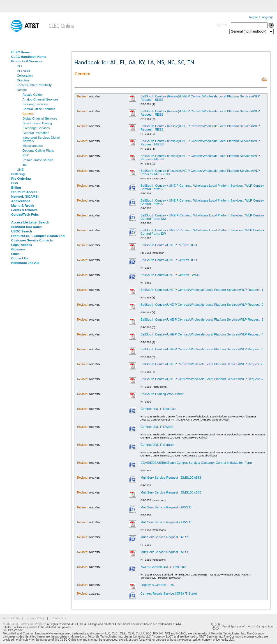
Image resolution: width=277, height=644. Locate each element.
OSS (15, 183)
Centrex (28, 114)
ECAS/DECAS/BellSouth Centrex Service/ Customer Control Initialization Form (196, 463)
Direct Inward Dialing (37, 123)
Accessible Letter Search (30, 222)
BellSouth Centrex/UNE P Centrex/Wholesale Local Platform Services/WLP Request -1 (202, 290)
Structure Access (24, 192)
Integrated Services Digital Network (41, 139)
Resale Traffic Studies (38, 160)
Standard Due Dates (26, 227)
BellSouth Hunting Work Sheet (162, 394)
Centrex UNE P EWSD (157, 427)
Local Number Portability (34, 85)
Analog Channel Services (40, 99)
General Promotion (36, 133)
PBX (26, 155)
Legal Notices (22, 245)
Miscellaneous (33, 146)
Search (222, 25)
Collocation (25, 76)
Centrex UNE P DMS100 (158, 409)
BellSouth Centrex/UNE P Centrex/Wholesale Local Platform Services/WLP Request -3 (202, 319)
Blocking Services (35, 104)
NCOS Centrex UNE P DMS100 (163, 567)
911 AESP (24, 71)
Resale (22, 90)
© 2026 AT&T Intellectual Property (24, 624)
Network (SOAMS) (25, 197)
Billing (16, 188)
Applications (21, 201)
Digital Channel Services (40, 118)
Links (15, 254)
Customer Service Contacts (32, 240)
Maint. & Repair (23, 205)
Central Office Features (39, 109)
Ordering (18, 174)
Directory (23, 80)
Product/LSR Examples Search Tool (38, 236)
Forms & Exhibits (24, 210)
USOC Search (22, 231)
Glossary (18, 249)
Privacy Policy (35, 618)
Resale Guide (32, 95)
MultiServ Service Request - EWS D (166, 507)
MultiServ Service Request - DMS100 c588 (171, 478)
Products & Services (27, 61)
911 (19, 66)
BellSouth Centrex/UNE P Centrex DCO (169, 245)
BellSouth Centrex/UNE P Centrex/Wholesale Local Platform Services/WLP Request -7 (202, 379)
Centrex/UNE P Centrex (157, 445)
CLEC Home (20, 52)
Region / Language (261, 17)
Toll (25, 165)
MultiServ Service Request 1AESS (165, 537)
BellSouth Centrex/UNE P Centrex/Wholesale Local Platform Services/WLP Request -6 (202, 364)
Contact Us (20, 258)
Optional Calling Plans (38, 150)
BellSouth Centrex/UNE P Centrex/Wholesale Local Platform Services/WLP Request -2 (202, 305)
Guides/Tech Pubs (25, 214)
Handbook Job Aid (25, 263)
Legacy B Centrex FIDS (157, 585)
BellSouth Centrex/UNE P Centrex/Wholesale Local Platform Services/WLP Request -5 (202, 349)
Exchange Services (36, 128)
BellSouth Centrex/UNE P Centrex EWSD (170, 275)
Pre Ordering (21, 179)
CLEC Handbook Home (29, 57)
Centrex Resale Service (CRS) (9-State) (169, 593)
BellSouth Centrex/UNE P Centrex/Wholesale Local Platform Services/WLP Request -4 (202, 334)
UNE (20, 170)
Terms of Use (11, 618)
